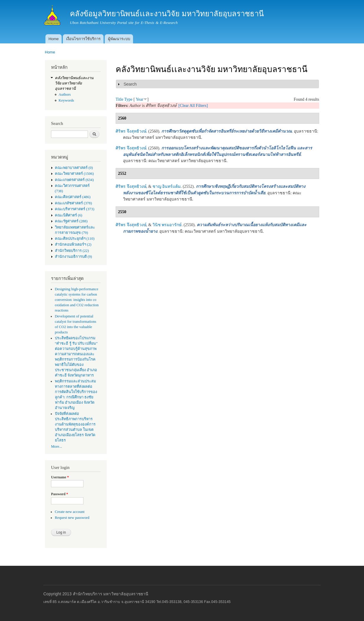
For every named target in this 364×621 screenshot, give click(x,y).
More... (56, 446)
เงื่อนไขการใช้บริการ (83, 39)
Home (54, 39)
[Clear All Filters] (193, 106)
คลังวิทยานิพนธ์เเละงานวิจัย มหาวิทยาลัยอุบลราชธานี (74, 83)
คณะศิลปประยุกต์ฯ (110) (75, 239)
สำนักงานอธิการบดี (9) (73, 257)
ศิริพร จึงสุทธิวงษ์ (131, 131)
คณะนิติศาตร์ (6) (69, 215)
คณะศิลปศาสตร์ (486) (73, 197)
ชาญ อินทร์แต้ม (167, 186)
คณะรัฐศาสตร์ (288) (71, 221)
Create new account (70, 512)
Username (60, 477)
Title (119, 99)
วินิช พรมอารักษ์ (167, 225)
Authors (65, 94)
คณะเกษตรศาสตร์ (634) (74, 180)
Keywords (67, 100)
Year (140, 99)
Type (128, 99)
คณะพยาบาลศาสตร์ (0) (74, 168)
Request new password (72, 518)
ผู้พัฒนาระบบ (119, 39)
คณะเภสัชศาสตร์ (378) (73, 203)
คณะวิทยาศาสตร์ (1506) (74, 174)
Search (130, 84)
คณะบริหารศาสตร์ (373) (75, 209)
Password (60, 494)
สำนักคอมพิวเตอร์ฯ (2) (73, 245)
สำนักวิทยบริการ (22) (72, 251)
